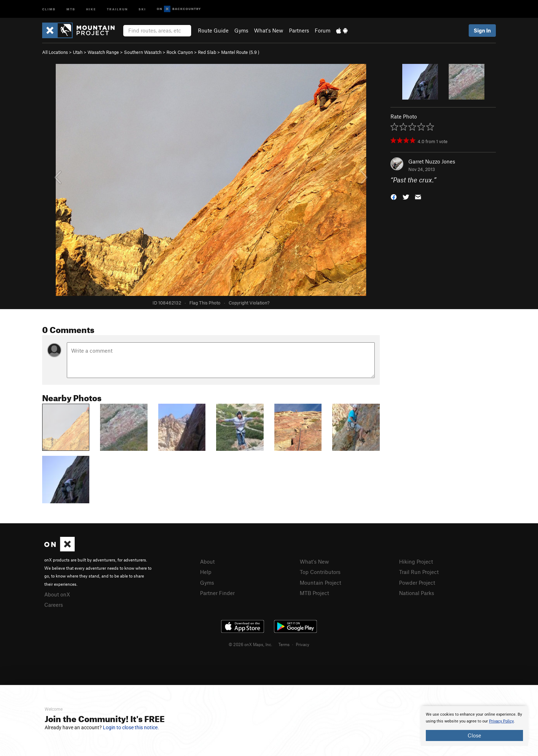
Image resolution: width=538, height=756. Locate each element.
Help (206, 572)
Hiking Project (416, 561)
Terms (284, 644)
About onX (57, 594)
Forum (323, 30)
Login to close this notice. (131, 727)
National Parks (417, 593)
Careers (54, 605)
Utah (78, 52)
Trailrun (117, 9)
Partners (299, 30)
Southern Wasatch (143, 52)
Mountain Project (320, 583)
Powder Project (417, 583)
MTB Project (314, 593)
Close (474, 735)
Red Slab (207, 52)
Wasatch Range (103, 52)
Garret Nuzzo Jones (432, 161)
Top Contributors (320, 572)
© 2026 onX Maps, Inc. (250, 644)
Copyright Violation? (249, 303)
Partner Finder (217, 593)
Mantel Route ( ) (240, 52)
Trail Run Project (419, 572)
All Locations (55, 52)
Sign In (482, 30)
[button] (394, 196)
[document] (474, 726)
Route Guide (213, 30)
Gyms (241, 30)
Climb (49, 9)
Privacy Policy (501, 721)
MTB (71, 9)
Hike (91, 9)
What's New (269, 30)
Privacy (303, 644)
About (207, 561)
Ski (142, 9)
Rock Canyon (180, 52)
